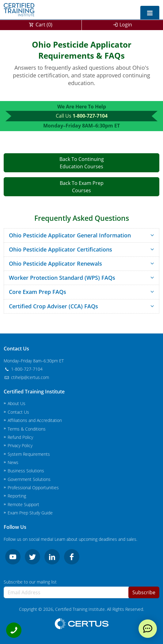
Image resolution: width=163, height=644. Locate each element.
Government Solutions (29, 479)
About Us (17, 403)
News (13, 462)
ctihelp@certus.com (26, 377)
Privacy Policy (20, 445)
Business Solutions (26, 471)
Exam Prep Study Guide (30, 513)
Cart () (44, 25)
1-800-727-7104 (90, 116)
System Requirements (29, 454)
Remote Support (23, 504)
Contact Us (18, 412)
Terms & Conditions (27, 429)
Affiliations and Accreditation (35, 420)
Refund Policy (20, 437)
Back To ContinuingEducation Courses (82, 163)
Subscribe (144, 592)
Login (126, 25)
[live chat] (148, 629)
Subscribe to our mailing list (30, 582)
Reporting (17, 496)
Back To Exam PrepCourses (82, 187)
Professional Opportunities (33, 488)
